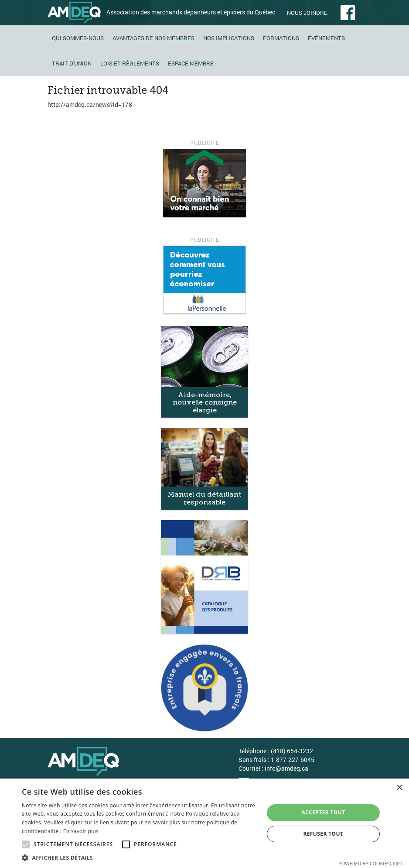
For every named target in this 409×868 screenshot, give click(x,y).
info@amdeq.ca (286, 768)
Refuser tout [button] (323, 834)
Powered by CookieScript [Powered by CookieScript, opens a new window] (370, 863)
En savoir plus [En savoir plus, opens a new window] (81, 831)
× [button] (399, 788)
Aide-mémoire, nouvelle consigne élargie (205, 402)
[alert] (204, 823)
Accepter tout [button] (323, 812)
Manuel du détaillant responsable (204, 498)
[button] (139, 857)
